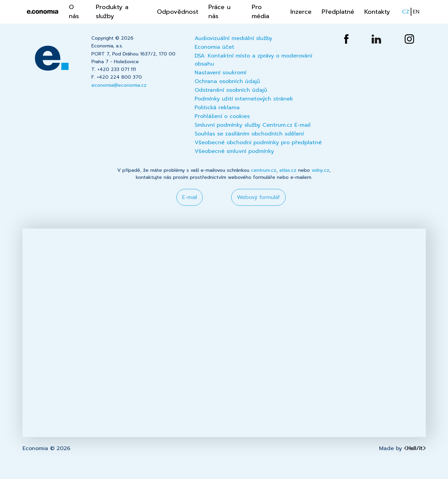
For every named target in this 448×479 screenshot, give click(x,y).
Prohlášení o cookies (222, 116)
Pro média (260, 12)
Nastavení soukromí (220, 73)
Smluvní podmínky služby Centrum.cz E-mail (253, 125)
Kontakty (377, 12)
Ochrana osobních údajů (227, 81)
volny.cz (320, 170)
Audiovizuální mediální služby (233, 38)
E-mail (190, 197)
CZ (406, 12)
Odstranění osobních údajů (231, 90)
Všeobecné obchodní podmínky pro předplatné (258, 143)
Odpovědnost (178, 12)
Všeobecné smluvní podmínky (234, 151)
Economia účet (214, 47)
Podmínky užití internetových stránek (244, 99)
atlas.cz (288, 170)
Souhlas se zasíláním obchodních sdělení (249, 134)
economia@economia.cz (119, 85)
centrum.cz (264, 170)
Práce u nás (219, 12)
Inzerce (301, 12)
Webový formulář (258, 197)
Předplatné (338, 12)
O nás (74, 12)
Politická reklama (217, 108)
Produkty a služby (112, 12)
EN (416, 12)
